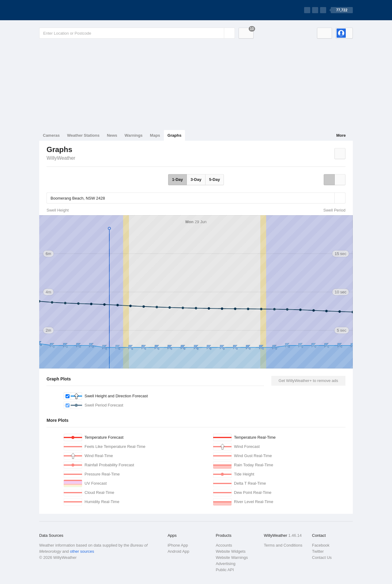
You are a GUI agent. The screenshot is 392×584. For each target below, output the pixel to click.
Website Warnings (232, 557)
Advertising (225, 564)
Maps (155, 135)
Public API (225, 570)
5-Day (215, 179)
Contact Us (322, 557)
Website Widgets (230, 551)
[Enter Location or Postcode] (137, 33)
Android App (178, 551)
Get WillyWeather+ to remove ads (308, 381)
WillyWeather (61, 158)
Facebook (321, 545)
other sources (82, 551)
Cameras (51, 135)
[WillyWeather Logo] (68, 10)
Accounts (224, 545)
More (341, 135)
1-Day (177, 179)
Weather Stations (83, 135)
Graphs (175, 135)
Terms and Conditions (283, 545)
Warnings (134, 135)
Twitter (318, 551)
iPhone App (178, 545)
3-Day (196, 179)
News (112, 135)
